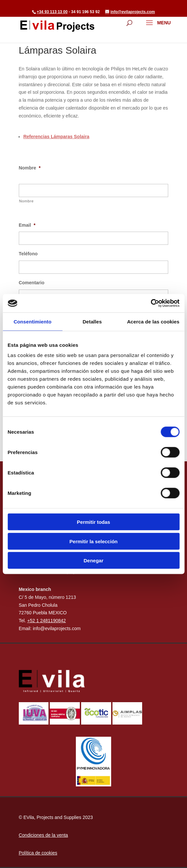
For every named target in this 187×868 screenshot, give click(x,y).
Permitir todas (93, 522)
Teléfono (28, 254)
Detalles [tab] (92, 321)
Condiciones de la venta (43, 835)
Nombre (30, 168)
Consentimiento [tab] (32, 321)
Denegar (93, 561)
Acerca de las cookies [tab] (153, 321)
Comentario (32, 283)
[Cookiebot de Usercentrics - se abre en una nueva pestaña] (151, 303)
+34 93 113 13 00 (52, 12)
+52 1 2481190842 (46, 621)
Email (27, 225)
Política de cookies (38, 853)
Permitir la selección (94, 541)
